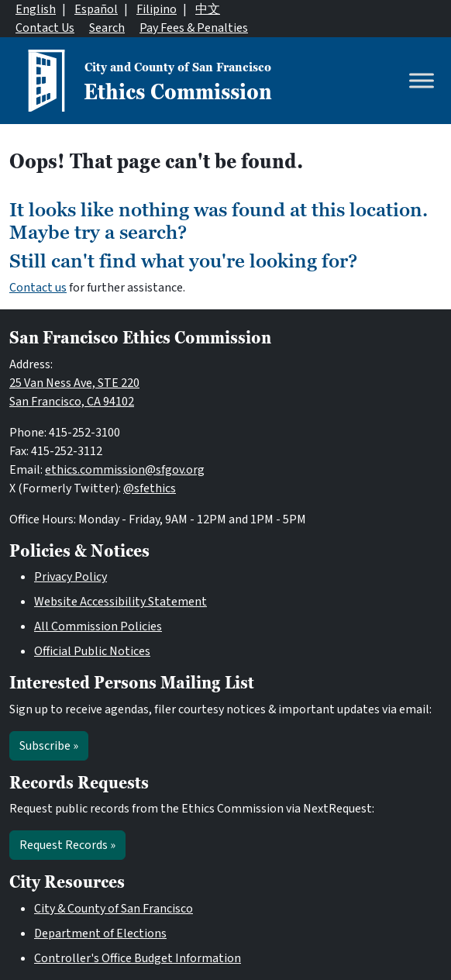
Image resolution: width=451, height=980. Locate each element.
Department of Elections (100, 933)
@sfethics (150, 488)
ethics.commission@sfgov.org (125, 470)
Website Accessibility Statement (120, 602)
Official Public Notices (92, 651)
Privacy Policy (71, 577)
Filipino (157, 9)
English (36, 9)
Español (96, 9)
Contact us (38, 288)
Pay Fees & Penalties (194, 28)
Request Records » (67, 845)
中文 (208, 9)
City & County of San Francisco (114, 909)
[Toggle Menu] (422, 80)
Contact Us (45, 28)
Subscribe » (49, 746)
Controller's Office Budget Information (138, 958)
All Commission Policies (98, 626)
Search (107, 28)
